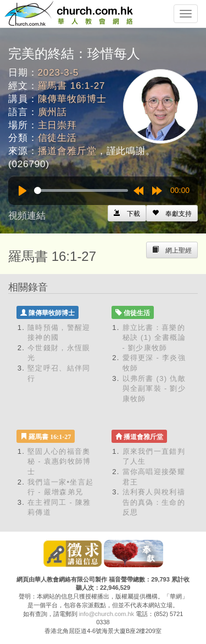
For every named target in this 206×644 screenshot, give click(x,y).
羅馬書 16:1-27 (72, 86)
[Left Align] (172, 213)
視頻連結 (27, 216)
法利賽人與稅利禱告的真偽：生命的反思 (154, 502)
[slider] (81, 190)
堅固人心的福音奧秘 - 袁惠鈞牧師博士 (59, 461)
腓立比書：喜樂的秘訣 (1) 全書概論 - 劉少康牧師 (154, 338)
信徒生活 (57, 138)
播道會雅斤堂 (67, 151)
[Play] (23, 191)
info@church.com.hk (107, 614)
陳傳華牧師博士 (72, 99)
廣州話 (53, 112)
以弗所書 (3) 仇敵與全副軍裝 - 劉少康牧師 (154, 389)
